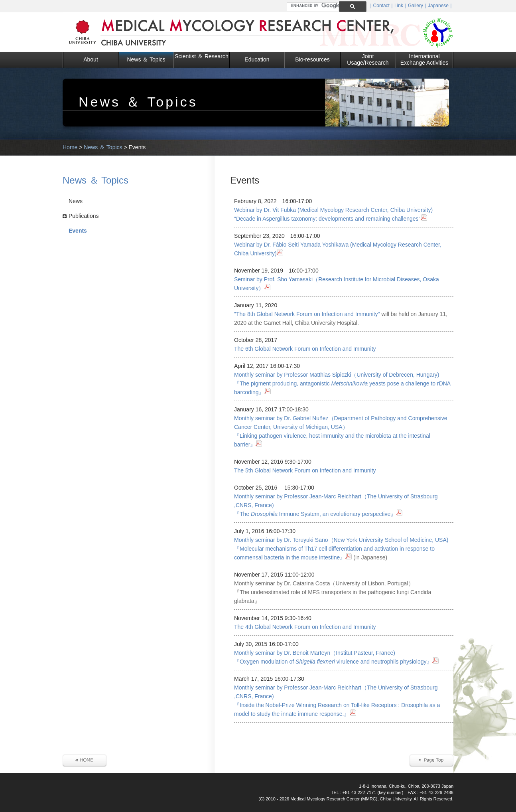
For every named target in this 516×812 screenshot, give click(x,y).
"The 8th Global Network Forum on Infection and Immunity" (307, 314)
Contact (381, 6)
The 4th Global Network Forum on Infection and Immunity (305, 627)
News (76, 201)
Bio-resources (312, 59)
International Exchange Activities (424, 59)
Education (257, 59)
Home (70, 147)
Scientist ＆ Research (202, 56)
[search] (316, 6)
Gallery (416, 6)
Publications (84, 216)
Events (78, 231)
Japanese (438, 6)
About (91, 59)
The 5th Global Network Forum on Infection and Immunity (305, 470)
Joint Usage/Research (368, 59)
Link (399, 6)
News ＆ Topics (146, 59)
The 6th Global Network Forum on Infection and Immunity (305, 349)
